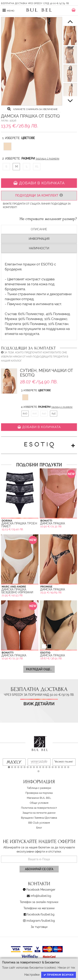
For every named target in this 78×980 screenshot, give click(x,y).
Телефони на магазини (39, 908)
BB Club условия (39, 823)
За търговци (39, 927)
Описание (39, 229)
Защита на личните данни (39, 813)
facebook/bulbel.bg (41, 914)
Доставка (51, 818)
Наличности (39, 248)
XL (37, 167)
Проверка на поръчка (39, 793)
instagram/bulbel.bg (41, 921)
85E (54, 414)
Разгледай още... (39, 669)
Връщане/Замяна (32, 818)
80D (25, 414)
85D (44, 414)
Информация (39, 239)
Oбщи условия (39, 803)
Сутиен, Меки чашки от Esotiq (46, 373)
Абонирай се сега (39, 869)
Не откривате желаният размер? (48, 219)
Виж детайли (39, 704)
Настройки (32, 975)
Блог (39, 828)
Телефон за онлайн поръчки (39, 902)
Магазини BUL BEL (39, 798)
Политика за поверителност (39, 808)
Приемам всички (59, 975)
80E (35, 414)
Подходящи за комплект (39, 195)
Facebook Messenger (41, 890)
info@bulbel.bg (41, 896)
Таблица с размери (47, 159)
